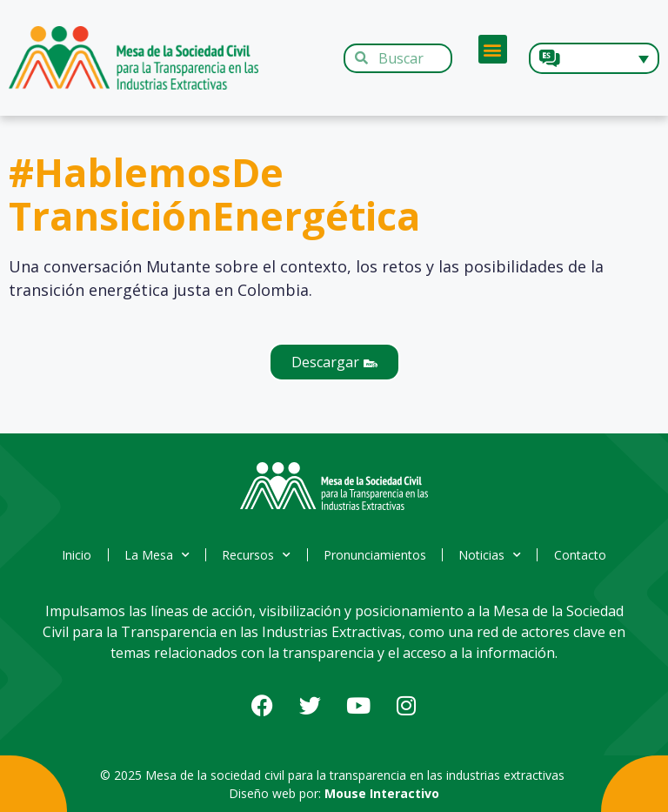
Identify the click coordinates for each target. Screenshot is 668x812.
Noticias (495, 555)
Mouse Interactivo (382, 793)
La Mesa (153, 555)
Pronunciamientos (377, 555)
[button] (493, 49)
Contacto (588, 555)
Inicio (70, 555)
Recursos (255, 555)
